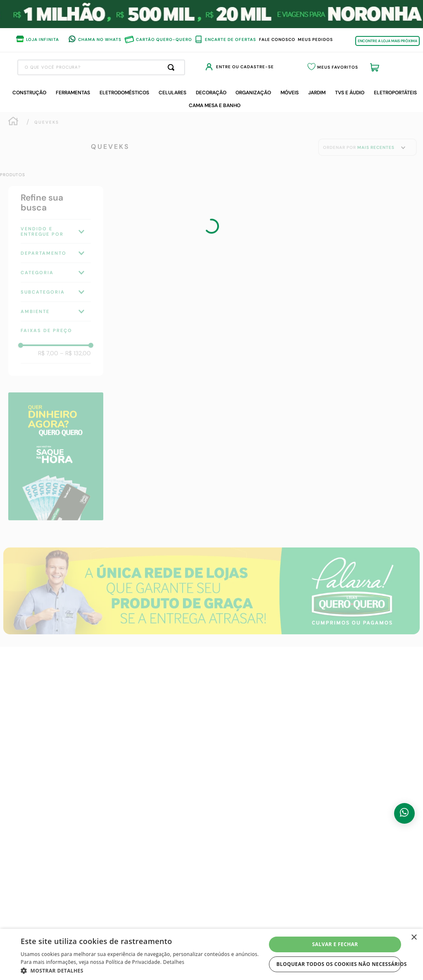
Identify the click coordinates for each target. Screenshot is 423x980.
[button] (143, 970)
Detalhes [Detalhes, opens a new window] (174, 962)
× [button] (414, 938)
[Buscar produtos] (239, 67)
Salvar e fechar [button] (335, 944)
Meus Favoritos (357, 68)
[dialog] (211, 954)
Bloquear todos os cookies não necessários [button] (339, 964)
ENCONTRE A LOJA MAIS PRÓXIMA (387, 41)
